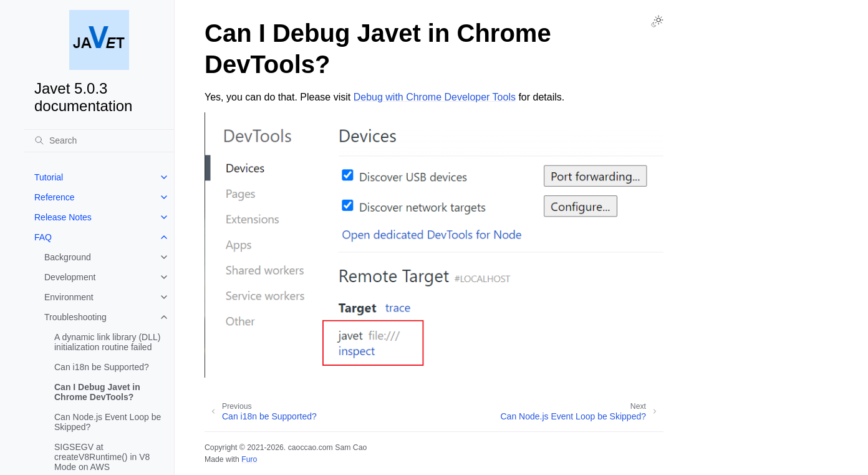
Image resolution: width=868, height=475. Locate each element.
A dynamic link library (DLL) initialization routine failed (107, 342)
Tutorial (49, 177)
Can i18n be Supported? (102, 367)
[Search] (99, 140)
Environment (69, 297)
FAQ (43, 237)
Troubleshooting (75, 317)
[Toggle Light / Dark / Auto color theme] (657, 21)
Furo (249, 459)
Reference (55, 197)
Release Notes (63, 217)
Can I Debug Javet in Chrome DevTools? (97, 392)
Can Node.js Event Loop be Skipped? (108, 422)
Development (70, 277)
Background (68, 257)
